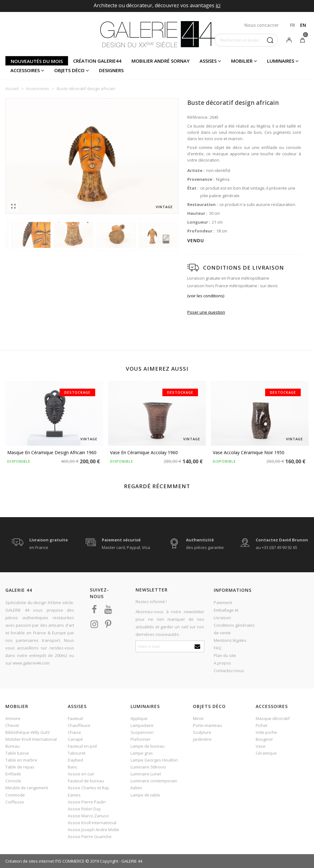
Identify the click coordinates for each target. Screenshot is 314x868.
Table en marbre (21, 760)
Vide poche (266, 732)
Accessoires (25, 70)
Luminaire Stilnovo (148, 767)
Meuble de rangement (27, 788)
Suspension (142, 732)
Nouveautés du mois (37, 61)
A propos (222, 663)
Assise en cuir (81, 774)
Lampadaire (142, 725)
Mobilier (242, 61)
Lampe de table (145, 795)
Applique (139, 718)
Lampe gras (142, 753)
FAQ (218, 648)
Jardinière (202, 739)
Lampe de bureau (148, 746)
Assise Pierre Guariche (90, 837)
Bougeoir (264, 739)
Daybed (75, 760)
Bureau (12, 746)
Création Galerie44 (97, 61)
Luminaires (281, 61)
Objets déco (69, 70)
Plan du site (225, 655)
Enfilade (13, 774)
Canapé (75, 739)
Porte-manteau (207, 725)
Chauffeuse (79, 725)
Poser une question (206, 312)
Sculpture (202, 732)
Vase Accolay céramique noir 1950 (249, 452)
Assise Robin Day (84, 809)
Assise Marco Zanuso (88, 816)
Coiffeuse (15, 802)
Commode (15, 795)
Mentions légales (230, 640)
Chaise (74, 732)
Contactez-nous (229, 671)
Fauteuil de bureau (86, 781)
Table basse (17, 753)
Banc (73, 767)
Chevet (12, 725)
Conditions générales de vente (234, 629)
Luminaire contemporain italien (154, 784)
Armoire (13, 718)
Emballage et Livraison (226, 614)
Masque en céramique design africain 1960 (52, 452)
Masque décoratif (273, 718)
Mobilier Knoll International (31, 739)
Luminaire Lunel (146, 774)
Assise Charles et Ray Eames (88, 791)
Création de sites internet (30, 861)
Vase (261, 746)
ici (218, 5)
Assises (208, 61)
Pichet (262, 725)
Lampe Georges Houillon (154, 760)
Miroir (198, 718)
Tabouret (77, 753)
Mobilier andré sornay (160, 61)
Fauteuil (75, 718)
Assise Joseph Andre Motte (93, 830)
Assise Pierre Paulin (87, 802)
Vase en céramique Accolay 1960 (144, 452)
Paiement (223, 602)
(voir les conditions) (206, 296)
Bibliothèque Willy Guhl (27, 732)
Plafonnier (141, 739)
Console (13, 781)
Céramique (266, 753)
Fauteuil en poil (82, 746)
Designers (111, 70)
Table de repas (20, 767)
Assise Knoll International (92, 823)
